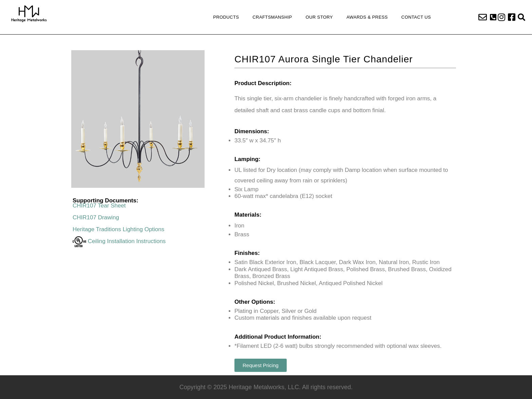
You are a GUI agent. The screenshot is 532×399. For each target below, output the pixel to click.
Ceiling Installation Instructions (119, 241)
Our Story (319, 17)
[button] (493, 17)
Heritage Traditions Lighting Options (118, 229)
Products (226, 17)
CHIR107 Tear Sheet (99, 206)
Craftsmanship (272, 17)
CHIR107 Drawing (96, 217)
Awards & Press (367, 17)
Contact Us (416, 17)
